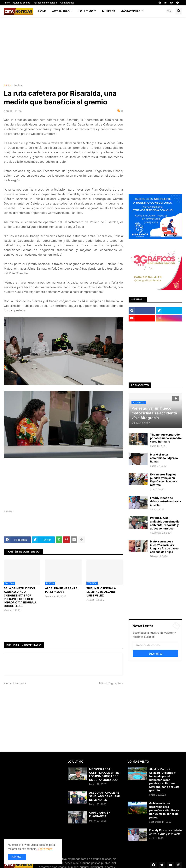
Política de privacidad (45, 3)
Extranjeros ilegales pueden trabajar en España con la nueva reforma (164, 480)
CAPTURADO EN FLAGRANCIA (100, 814)
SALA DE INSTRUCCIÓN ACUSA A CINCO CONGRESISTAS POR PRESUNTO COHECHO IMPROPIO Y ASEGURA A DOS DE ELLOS (20, 597)
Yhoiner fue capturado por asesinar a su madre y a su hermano (166, 438)
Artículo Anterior (16, 683)
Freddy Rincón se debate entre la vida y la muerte (165, 501)
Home (42, 11)
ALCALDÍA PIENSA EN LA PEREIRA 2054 (61, 590)
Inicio (7, 3)
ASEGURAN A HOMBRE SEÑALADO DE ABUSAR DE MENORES (105, 796)
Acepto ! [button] (17, 857)
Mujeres (109, 11)
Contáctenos (67, 3)
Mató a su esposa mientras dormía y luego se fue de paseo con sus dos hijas (164, 547)
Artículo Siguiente (110, 683)
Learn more (45, 849)
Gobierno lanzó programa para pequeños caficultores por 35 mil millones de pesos (164, 810)
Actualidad (61, 11)
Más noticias (130, 11)
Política (18, 85)
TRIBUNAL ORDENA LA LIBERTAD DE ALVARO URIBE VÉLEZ (101, 592)
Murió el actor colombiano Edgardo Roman (164, 458)
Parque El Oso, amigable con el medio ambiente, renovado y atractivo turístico (165, 523)
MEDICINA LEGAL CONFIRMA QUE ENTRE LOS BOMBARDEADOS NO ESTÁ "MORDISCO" (104, 774)
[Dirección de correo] (155, 645)
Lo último (86, 11)
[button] (169, 11)
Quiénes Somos (22, 3)
